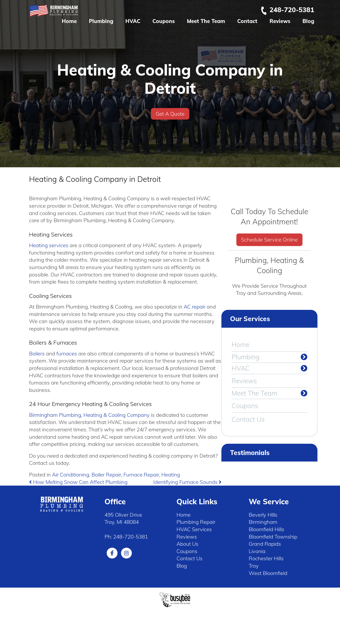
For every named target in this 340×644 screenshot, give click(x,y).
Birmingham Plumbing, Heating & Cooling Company (89, 415)
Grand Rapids (265, 544)
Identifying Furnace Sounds (187, 482)
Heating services (49, 245)
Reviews (280, 21)
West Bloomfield (268, 573)
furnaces (67, 353)
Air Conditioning (71, 475)
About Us (187, 544)
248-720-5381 (287, 10)
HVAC (133, 21)
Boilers (37, 353)
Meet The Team (206, 21)
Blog (308, 21)
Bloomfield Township (273, 537)
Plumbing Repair (196, 522)
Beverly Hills (263, 515)
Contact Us (248, 419)
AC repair (195, 307)
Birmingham (263, 522)
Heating (171, 475)
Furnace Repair (141, 475)
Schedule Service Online (269, 240)
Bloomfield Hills (266, 529)
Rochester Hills (266, 558)
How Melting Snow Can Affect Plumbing (78, 482)
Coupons (164, 21)
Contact (247, 21)
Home (69, 21)
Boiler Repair (106, 475)
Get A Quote (170, 114)
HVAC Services (194, 529)
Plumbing (101, 21)
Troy (254, 566)
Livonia (257, 551)
